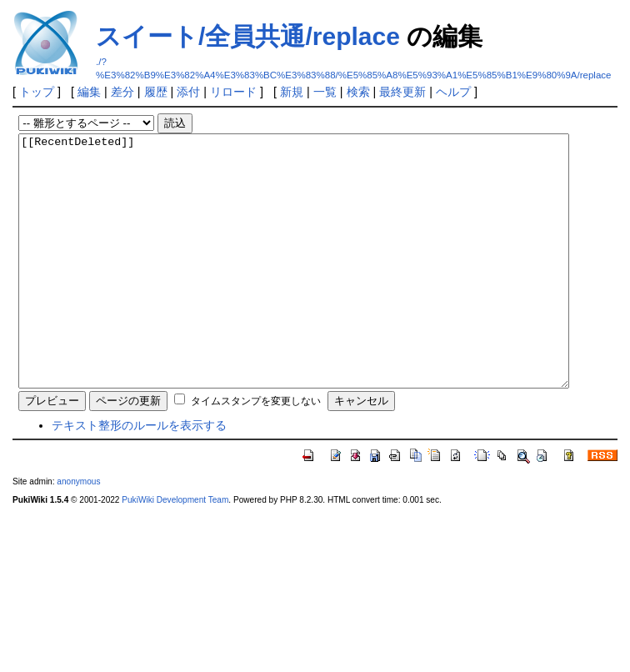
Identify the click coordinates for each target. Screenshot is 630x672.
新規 (292, 92)
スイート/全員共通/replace (248, 36)
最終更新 (402, 92)
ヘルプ (453, 92)
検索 (358, 92)
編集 (89, 92)
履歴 (156, 92)
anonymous (78, 532)
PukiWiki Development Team (175, 550)
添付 (188, 92)
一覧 (325, 92)
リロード (233, 92)
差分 (122, 92)
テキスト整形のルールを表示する (139, 475)
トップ (37, 92)
